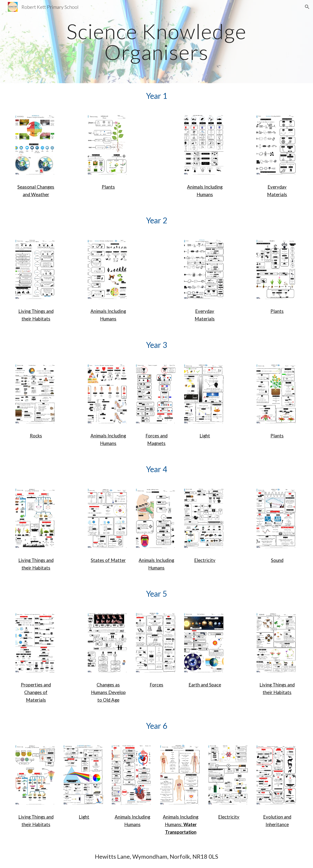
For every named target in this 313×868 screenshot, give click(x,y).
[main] (156, 42)
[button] (307, 7)
